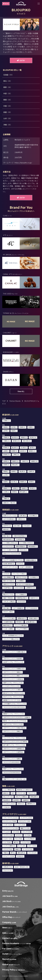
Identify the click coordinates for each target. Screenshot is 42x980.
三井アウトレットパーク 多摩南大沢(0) (14, 669)
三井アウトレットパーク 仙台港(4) (13, 658)
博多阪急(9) (19, 622)
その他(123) (20, 856)
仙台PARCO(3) (7, 526)
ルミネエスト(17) (8, 546)
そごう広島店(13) (21, 594)
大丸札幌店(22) (33, 516)
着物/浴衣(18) (22, 853)
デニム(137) (7, 832)
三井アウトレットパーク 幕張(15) (12, 672)
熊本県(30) (33, 488)
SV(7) (13, 793)
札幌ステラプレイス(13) (10, 516)
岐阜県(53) (23, 451)
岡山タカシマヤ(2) (8, 594)
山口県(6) (6, 475)
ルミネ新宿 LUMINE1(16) (10, 543)
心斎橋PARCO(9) (30, 588)
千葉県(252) (7, 441)
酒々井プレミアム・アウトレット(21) (14, 693)
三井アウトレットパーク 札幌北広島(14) (14, 652)
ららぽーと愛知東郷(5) (26, 567)
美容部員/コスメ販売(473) (24, 790)
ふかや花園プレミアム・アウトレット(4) (14, 704)
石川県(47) (24, 448)
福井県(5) (32, 448)
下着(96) (6, 853)
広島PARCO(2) (34, 598)
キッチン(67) (22, 846)
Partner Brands (15, 401)
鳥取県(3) (6, 471)
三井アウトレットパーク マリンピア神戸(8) (15, 742)
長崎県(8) (24, 488)
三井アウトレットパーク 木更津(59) (13, 679)
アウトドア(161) (8, 849)
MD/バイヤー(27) (8, 797)
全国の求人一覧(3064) (9, 503)
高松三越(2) (6, 608)
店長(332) (6, 793)
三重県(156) (16, 455)
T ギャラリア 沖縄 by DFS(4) (11, 639)
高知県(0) (32, 482)
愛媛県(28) (23, 482)
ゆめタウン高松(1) (8, 612)
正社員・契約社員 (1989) (22, 867)
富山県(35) (15, 448)
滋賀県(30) (6, 461)
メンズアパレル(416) (26, 818)
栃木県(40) (15, 437)
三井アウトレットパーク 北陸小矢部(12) (14, 728)
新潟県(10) (6, 448)
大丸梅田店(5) (21, 581)
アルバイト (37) (8, 870)
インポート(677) (8, 825)
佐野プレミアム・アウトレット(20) (13, 683)
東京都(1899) (16, 441)
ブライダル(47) (32, 853)
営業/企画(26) (34, 797)
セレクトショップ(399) (10, 821)
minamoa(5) (21, 601)
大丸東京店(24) (20, 539)
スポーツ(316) (32, 846)
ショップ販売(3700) (9, 790)
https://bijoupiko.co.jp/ (23, 163)
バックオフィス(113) (9, 804)
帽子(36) (16, 842)
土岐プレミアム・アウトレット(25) (13, 724)
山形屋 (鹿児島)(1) (31, 622)
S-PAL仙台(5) (27, 526)
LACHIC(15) (20, 564)
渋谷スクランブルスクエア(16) (12, 553)
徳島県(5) (6, 482)
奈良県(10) (6, 465)
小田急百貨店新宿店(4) (20, 536)
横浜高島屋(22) (33, 546)
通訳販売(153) (31, 804)
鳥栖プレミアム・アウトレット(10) (13, 769)
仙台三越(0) (17, 526)
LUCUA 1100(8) (19, 588)
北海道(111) (7, 420)
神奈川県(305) (27, 441)
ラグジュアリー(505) (25, 821)
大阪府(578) (25, 461)
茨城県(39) (6, 437)
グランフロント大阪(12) (19, 574)
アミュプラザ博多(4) (22, 629)
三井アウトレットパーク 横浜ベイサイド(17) (16, 676)
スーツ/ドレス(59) (20, 825)
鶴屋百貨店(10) (7, 625)
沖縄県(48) (6, 498)
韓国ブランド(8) (25, 828)
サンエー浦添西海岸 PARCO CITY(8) (13, 635)
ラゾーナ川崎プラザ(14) (10, 550)
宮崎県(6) (15, 492)
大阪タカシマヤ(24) (21, 577)
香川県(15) (14, 482)
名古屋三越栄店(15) (9, 564)
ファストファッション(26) (11, 828)
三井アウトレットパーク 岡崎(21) (12, 731)
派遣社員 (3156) (8, 867)
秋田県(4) (31, 427)
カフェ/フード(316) (9, 856)
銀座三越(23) (7, 536)
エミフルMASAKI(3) (32, 608)
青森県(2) (6, 427)
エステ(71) (19, 835)
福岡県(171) (7, 488)
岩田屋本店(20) (22, 618)
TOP (4, 401)
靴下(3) (13, 853)
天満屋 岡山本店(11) (22, 598)
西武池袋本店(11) (8, 539)
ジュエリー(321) (8, 839)
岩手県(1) (14, 427)
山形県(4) (6, 431)
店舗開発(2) (26, 800)
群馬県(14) (24, 437)
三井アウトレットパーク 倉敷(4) (12, 759)
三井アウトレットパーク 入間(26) (12, 690)
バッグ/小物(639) (30, 839)
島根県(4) (14, 471)
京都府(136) (15, 461)
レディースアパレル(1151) (10, 818)
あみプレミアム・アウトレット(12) (13, 697)
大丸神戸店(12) (7, 588)
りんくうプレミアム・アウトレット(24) (14, 738)
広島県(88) (31, 471)
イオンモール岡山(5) (9, 601)
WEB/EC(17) (21, 804)
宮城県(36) (22, 427)
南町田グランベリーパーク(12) (12, 700)
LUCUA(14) (6, 574)
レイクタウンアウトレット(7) (11, 686)
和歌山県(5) (15, 465)
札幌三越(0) (23, 516)
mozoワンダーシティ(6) (10, 567)
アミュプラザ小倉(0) (9, 618)
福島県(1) (14, 431)
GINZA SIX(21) (23, 550)
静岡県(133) (32, 451)
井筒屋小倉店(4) (33, 618)
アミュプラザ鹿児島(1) (21, 625)
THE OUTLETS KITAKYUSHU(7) (12, 772)
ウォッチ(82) (19, 839)
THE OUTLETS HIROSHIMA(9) (11, 762)
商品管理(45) (7, 800)
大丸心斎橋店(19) (8, 577)
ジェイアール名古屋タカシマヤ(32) (13, 560)
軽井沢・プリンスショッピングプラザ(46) (15, 721)
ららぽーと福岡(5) (8, 629)
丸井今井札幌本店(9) (9, 519)
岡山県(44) (22, 471)
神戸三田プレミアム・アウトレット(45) (14, 745)
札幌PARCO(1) (21, 519)
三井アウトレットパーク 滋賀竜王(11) (14, 749)
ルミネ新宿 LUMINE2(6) (26, 543)
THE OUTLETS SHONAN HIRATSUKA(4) (14, 707)
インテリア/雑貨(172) (9, 846)
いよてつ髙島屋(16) (18, 608)
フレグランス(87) (8, 835)
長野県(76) (14, 451)
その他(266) (7, 807)
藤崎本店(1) (6, 529)
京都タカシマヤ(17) (9, 584)
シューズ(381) (7, 842)
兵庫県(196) (34, 461)
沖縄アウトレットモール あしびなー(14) (14, 779)
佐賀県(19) (16, 488)
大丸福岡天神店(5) (8, 622)
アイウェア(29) (26, 842)
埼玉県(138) (33, 437)
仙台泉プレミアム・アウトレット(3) (13, 662)
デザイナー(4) (21, 793)
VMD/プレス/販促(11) (22, 797)
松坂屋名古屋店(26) (31, 560)
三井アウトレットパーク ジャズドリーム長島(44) (17, 717)
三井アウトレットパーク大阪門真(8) (13, 752)
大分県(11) (6, 492)
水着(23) (17, 849)
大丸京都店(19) (34, 577)
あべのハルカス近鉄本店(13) (25, 584)
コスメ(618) (16, 832)
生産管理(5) (16, 800)
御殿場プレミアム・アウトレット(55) (14, 714)
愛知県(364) (7, 455)
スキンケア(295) (27, 832)
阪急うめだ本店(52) (9, 581)
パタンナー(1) (32, 793)
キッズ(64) (27, 835)
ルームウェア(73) (28, 849)
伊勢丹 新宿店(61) (21, 546)
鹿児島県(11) (24, 492)
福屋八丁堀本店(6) (8, 598)
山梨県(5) (6, 451)
